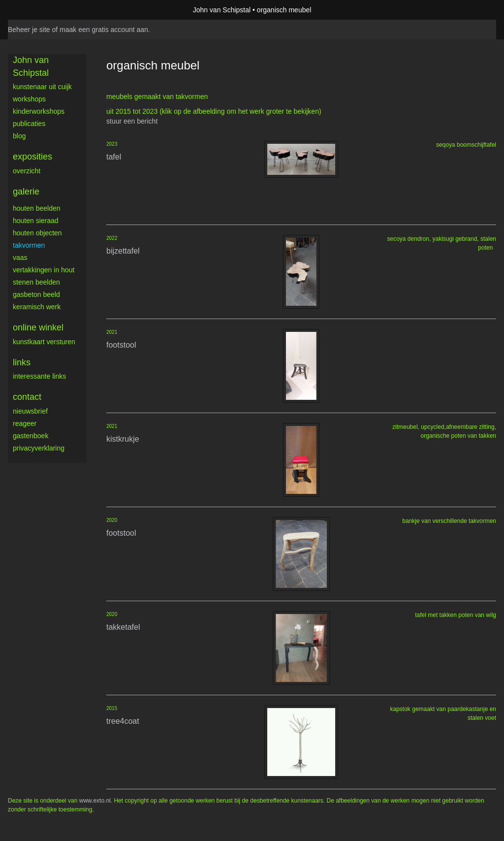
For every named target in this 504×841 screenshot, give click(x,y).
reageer (25, 423)
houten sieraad (36, 221)
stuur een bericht (132, 121)
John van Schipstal (222, 10)
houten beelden (37, 208)
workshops (29, 99)
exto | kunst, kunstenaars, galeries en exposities (36, 10)
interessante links (39, 376)
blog (19, 136)
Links (22, 362)
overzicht (27, 171)
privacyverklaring (39, 448)
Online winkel (38, 327)
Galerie (26, 192)
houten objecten (37, 233)
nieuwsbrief (30, 411)
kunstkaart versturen (44, 342)
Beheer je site (29, 30)
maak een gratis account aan (104, 30)
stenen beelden (36, 282)
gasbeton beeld (36, 294)
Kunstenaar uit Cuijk (42, 87)
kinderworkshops (39, 111)
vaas (20, 258)
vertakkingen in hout (44, 270)
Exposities (32, 157)
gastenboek (31, 436)
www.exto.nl (95, 801)
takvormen (29, 245)
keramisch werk (37, 307)
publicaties (29, 124)
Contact (27, 397)
